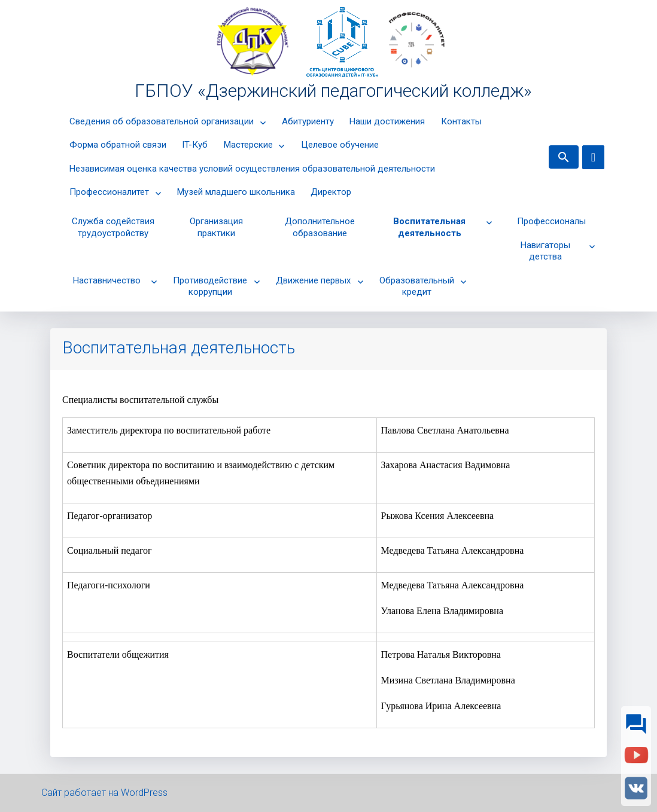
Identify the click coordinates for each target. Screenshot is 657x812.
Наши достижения (387, 121)
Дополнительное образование (320, 227)
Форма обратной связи (118, 145)
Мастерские (248, 145)
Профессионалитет (109, 192)
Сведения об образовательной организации (162, 121)
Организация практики (216, 227)
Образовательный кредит (417, 286)
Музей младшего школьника (236, 192)
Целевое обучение (340, 145)
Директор (331, 192)
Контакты (461, 121)
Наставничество (107, 280)
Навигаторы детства (545, 251)
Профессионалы (551, 221)
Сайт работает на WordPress (104, 793)
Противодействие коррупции (210, 286)
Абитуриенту (308, 121)
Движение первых (313, 280)
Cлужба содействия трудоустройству (113, 227)
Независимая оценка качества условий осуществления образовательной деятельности (252, 169)
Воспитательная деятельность (429, 227)
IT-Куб (195, 145)
